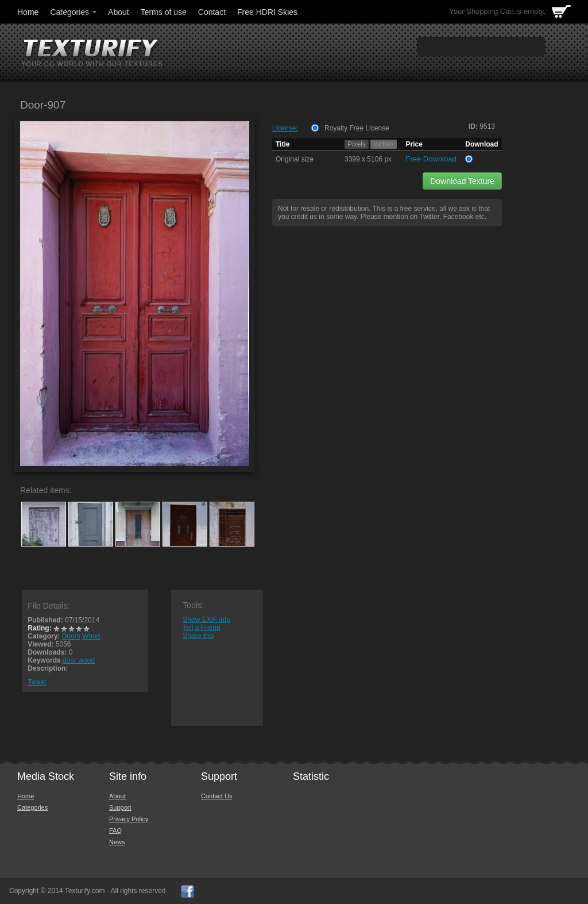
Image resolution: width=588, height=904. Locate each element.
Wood (91, 636)
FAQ (115, 830)
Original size (295, 159)
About (119, 12)
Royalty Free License (357, 128)
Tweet (37, 682)
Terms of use (164, 12)
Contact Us (216, 796)
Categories (74, 12)
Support (120, 807)
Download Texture (462, 181)
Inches (383, 144)
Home (28, 12)
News (117, 842)
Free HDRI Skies (267, 12)
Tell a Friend (201, 628)
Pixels (357, 144)
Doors (71, 636)
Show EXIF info (206, 620)
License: (285, 128)
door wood (79, 660)
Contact (212, 12)
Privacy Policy (129, 819)
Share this (198, 636)
